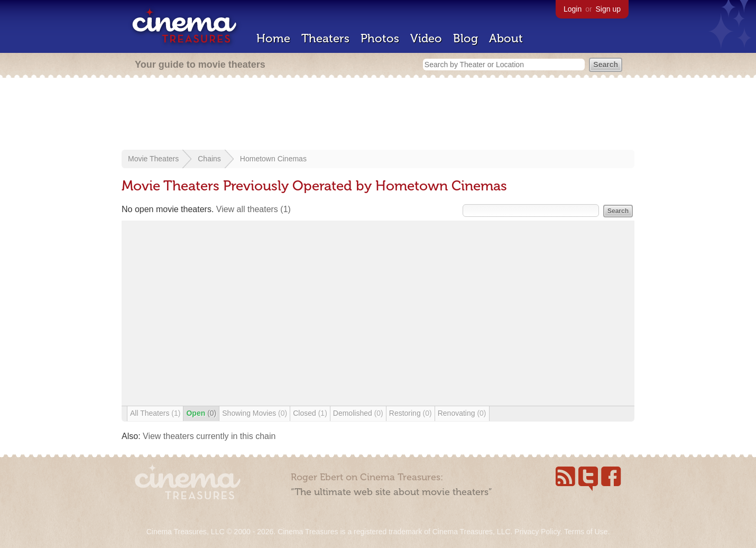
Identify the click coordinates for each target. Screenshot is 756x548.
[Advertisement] (378, 115)
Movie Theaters (153, 159)
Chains (209, 159)
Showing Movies (255, 413)
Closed (310, 413)
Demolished (358, 413)
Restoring (411, 413)
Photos (380, 38)
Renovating (462, 413)
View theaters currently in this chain (209, 436)
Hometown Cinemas (273, 159)
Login (573, 9)
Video (426, 38)
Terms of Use (586, 532)
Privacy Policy (537, 532)
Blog (465, 38)
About (506, 38)
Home (273, 38)
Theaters (325, 38)
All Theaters (155, 413)
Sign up (608, 9)
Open (201, 413)
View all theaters (253, 209)
